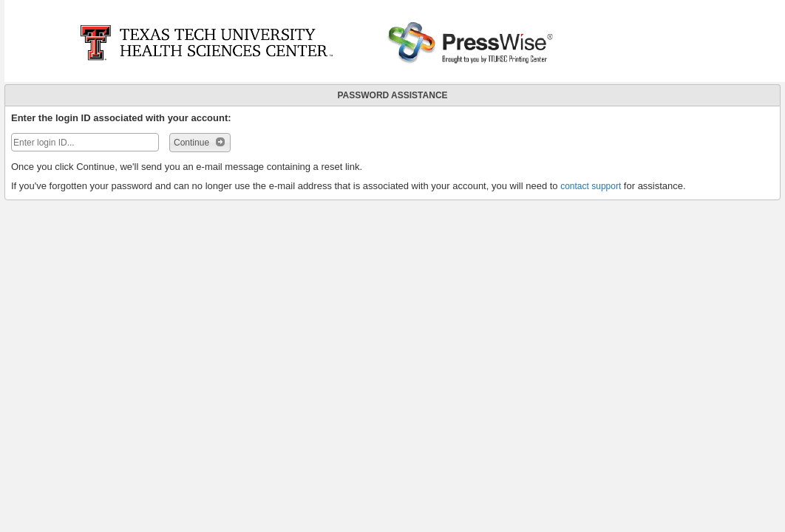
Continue (200, 142)
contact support (591, 186)
